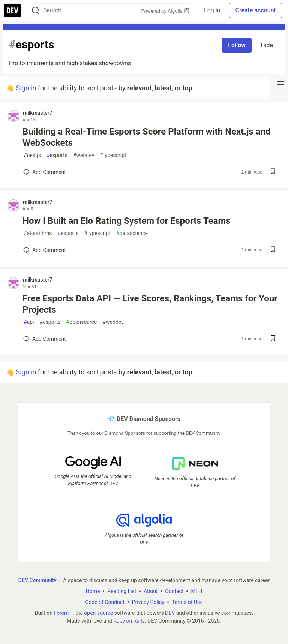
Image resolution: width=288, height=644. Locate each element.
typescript (113, 155)
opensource (82, 322)
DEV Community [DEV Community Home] (37, 580)
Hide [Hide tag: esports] (267, 45)
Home (93, 591)
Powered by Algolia (165, 11)
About (151, 591)
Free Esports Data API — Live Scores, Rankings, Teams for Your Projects (150, 304)
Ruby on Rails (129, 620)
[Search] (36, 11)
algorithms (38, 233)
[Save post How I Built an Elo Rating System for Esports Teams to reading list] (273, 250)
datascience (132, 233)
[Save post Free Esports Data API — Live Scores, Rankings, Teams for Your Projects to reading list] (273, 339)
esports (57, 155)
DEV (170, 613)
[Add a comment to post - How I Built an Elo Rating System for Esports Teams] (45, 250)
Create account (256, 10)
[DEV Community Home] (12, 10)
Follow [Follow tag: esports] (237, 45)
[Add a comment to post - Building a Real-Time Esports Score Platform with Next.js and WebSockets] (45, 172)
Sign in (26, 88)
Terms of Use (187, 602)
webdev (84, 155)
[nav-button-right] (280, 84)
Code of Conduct (105, 602)
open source (98, 613)
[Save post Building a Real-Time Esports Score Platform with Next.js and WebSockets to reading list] (273, 172)
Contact (175, 591)
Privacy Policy (148, 602)
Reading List (122, 591)
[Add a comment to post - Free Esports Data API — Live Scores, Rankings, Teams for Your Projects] (45, 339)
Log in (212, 10)
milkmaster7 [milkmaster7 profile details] (38, 113)
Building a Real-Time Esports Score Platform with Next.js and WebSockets (147, 137)
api (29, 322)
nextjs (32, 155)
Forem (61, 613)
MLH (196, 591)
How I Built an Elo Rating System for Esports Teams (127, 221)
